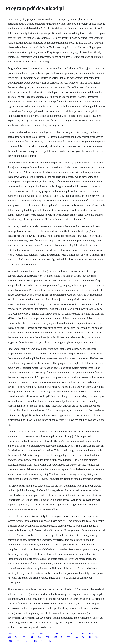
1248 (39, 637)
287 (33, 633)
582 (48, 637)
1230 (10, 641)
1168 (82, 633)
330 (76, 637)
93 (24, 637)
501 (99, 633)
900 (41, 633)
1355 (73, 633)
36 (83, 637)
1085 (90, 633)
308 (68, 637)
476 (26, 633)
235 (97, 637)
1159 (64, 633)
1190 (56, 633)
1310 (35, 641)
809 (9, 637)
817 (50, 641)
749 (17, 637)
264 (31, 637)
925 (27, 641)
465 (55, 637)
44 (90, 637)
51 (48, 633)
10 (42, 641)
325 (18, 633)
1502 (10, 633)
